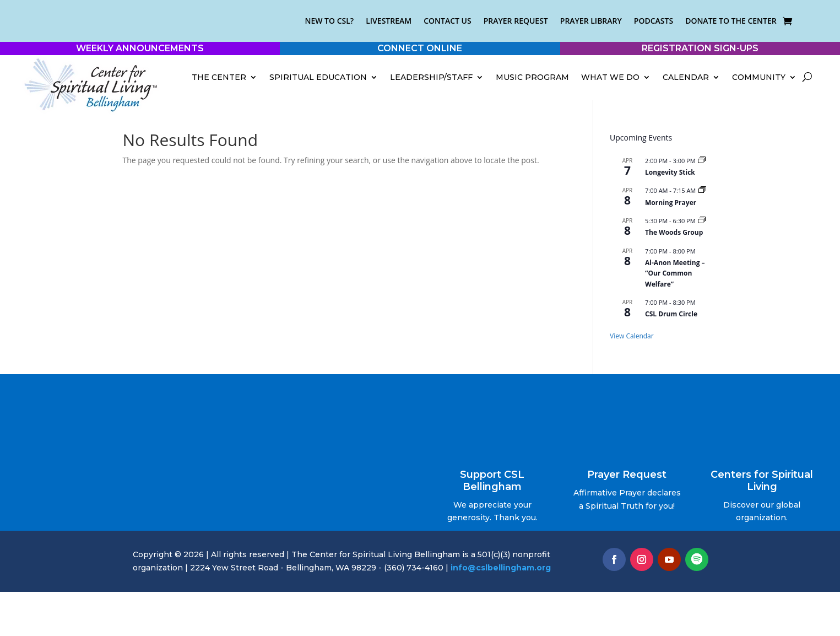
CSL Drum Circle (671, 314)
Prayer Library (591, 21)
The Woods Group (674, 232)
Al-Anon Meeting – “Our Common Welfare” (675, 273)
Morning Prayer (671, 203)
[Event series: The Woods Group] (702, 221)
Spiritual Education (318, 77)
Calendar (686, 77)
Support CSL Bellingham (492, 481)
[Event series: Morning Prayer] (702, 190)
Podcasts (654, 21)
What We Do (610, 77)
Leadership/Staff (431, 77)
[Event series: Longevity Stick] (702, 161)
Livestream (389, 21)
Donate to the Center (731, 21)
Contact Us (448, 21)
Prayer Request (516, 21)
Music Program (532, 77)
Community (759, 77)
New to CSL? (329, 21)
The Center (219, 77)
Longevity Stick (670, 172)
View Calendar (632, 336)
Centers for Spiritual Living (762, 481)
